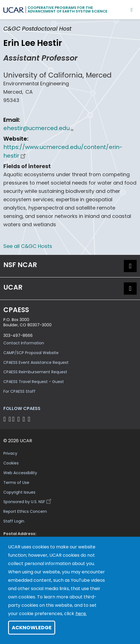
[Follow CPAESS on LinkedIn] (19, 419)
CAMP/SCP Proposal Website (31, 353)
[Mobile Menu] (132, 10)
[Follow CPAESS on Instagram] (25, 419)
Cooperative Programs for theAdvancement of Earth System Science (67, 9)
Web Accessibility (20, 473)
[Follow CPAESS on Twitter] (14, 419)
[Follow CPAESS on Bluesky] (10, 419)
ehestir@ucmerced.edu (38, 128)
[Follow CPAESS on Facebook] (5, 419)
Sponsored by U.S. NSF (28, 500)
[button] (130, 266)
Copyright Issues (19, 492)
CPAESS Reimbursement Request (35, 372)
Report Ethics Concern (25, 511)
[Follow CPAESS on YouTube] (30, 419)
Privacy (10, 453)
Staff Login (14, 521)
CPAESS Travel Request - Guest (34, 382)
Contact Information (24, 343)
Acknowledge (32, 627)
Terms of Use (16, 483)
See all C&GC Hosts (28, 246)
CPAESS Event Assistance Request (36, 362)
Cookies (11, 463)
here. (81, 614)
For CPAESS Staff (19, 391)
